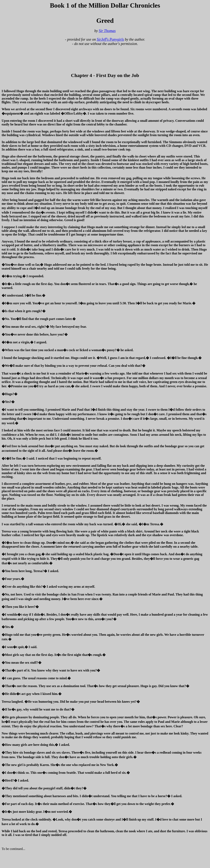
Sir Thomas (107, 31)
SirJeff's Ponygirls (110, 39)
